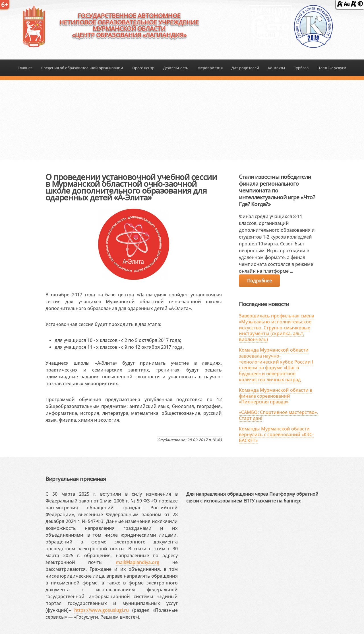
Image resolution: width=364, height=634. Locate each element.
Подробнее (259, 281)
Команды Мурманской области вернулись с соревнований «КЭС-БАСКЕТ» (276, 435)
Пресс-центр (143, 68)
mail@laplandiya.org (137, 562)
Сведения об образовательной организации (82, 68)
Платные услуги (332, 68)
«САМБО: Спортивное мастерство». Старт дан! (278, 415)
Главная (25, 68)
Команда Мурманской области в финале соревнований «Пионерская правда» (276, 396)
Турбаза (301, 68)
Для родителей (245, 68)
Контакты (276, 68)
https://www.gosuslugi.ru (102, 610)
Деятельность (176, 68)
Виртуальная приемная (76, 479)
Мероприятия (210, 68)
